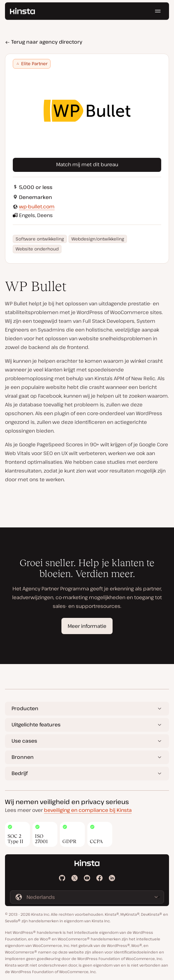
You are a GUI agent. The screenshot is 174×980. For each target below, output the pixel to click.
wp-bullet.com (37, 206)
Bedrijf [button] (19, 773)
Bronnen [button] (23, 757)
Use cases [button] (24, 741)
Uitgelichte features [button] (36, 725)
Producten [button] (25, 708)
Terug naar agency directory (44, 42)
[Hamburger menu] (158, 12)
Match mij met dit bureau (87, 164)
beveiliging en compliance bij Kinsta (88, 810)
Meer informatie (87, 626)
